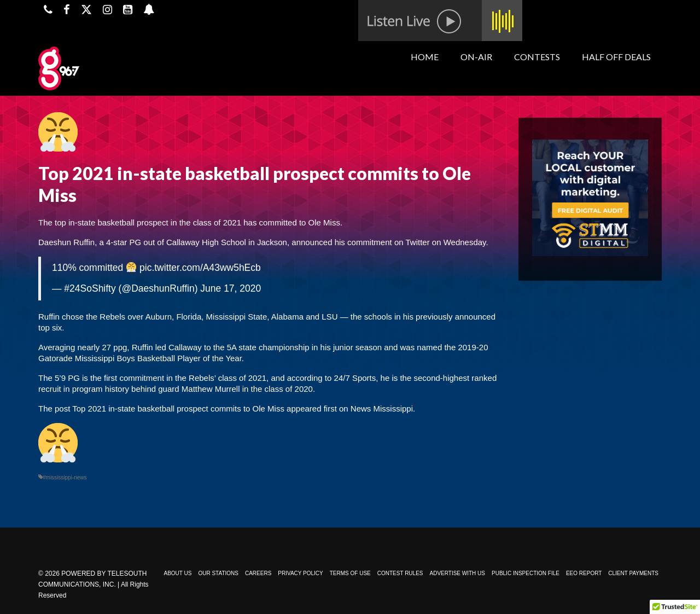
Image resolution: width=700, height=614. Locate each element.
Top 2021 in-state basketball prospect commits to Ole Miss (178, 409)
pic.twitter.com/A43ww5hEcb (200, 268)
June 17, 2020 (231, 288)
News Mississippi (382, 409)
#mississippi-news (65, 477)
